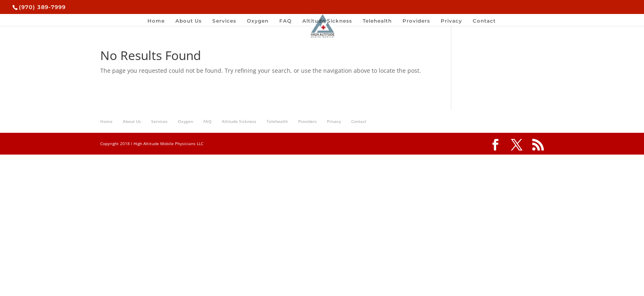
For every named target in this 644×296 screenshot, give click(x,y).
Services (224, 21)
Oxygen (258, 21)
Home (156, 21)
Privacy (451, 21)
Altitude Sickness (327, 21)
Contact (484, 21)
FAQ (285, 21)
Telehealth (377, 21)
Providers (416, 21)
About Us (189, 21)
